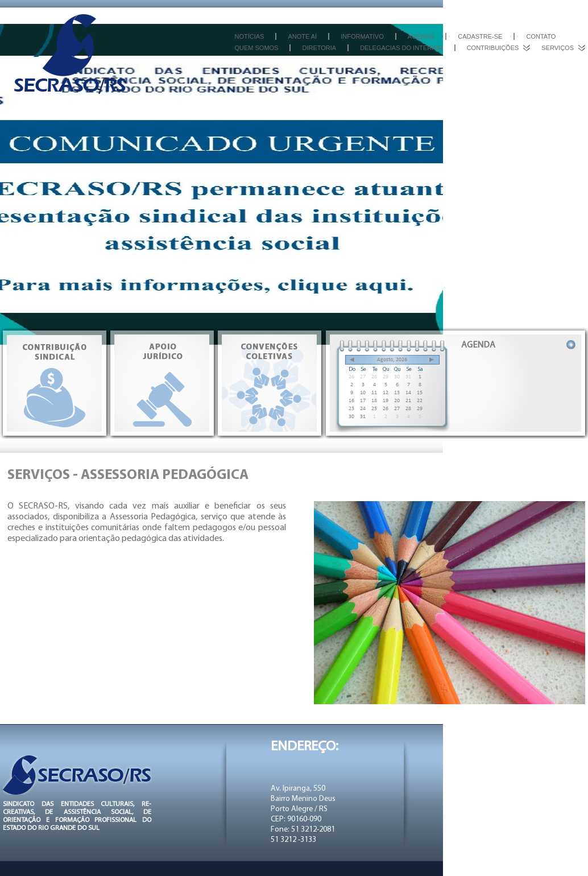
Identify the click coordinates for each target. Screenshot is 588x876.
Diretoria (319, 48)
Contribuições (493, 48)
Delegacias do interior (401, 48)
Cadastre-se (480, 36)
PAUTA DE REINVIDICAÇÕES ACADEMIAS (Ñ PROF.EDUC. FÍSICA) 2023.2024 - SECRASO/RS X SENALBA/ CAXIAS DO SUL (533, 368)
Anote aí (302, 36)
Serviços (558, 48)
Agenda (421, 36)
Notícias (249, 36)
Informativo (362, 36)
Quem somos (256, 48)
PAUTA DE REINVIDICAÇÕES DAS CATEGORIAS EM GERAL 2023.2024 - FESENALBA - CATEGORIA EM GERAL (533, 436)
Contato (541, 36)
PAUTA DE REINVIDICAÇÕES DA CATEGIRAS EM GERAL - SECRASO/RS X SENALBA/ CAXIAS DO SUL (533, 402)
